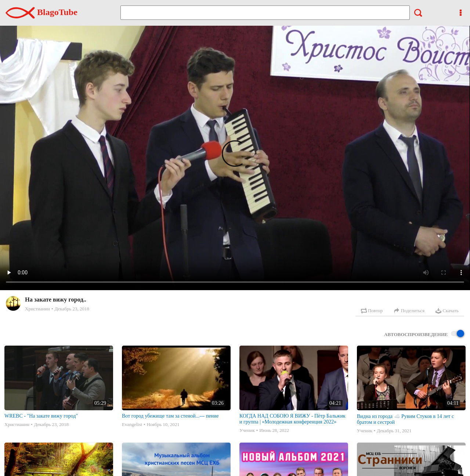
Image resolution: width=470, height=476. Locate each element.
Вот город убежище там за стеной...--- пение (170, 416)
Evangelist (132, 424)
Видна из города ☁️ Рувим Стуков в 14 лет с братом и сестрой (405, 419)
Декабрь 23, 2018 (72, 309)
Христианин (37, 309)
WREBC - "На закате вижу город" (41, 416)
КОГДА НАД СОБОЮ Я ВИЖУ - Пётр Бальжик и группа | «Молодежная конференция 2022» (292, 419)
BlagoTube (41, 12)
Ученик (247, 430)
